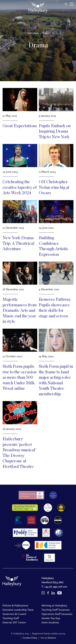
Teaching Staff (11, 618)
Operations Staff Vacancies (57, 614)
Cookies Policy (30, 638)
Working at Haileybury (54, 606)
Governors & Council (14, 614)
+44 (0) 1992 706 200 (56, 587)
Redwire (52, 638)
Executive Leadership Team (18, 610)
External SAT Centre (14, 622)
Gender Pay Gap (51, 618)
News (46, 33)
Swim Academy (50, 622)
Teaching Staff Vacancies (56, 610)
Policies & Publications (15, 606)
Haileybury (33, 33)
